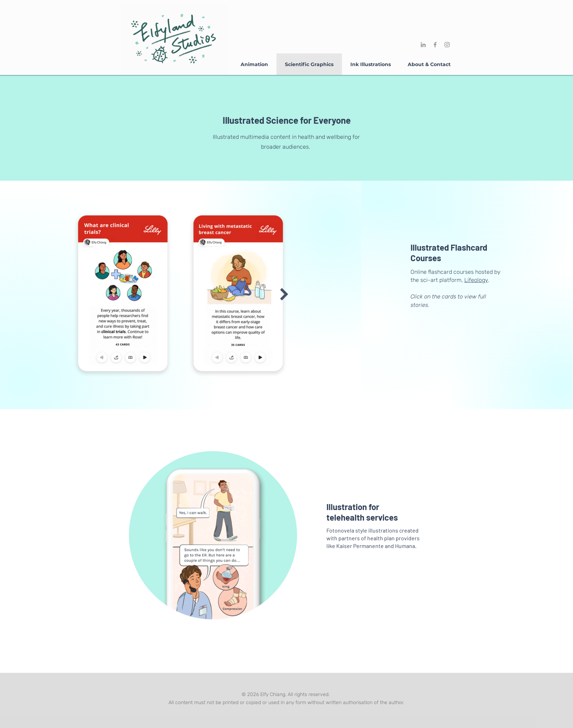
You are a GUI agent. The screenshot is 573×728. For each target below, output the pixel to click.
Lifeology (476, 280)
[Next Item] (284, 294)
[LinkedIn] (423, 45)
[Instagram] (447, 45)
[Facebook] (435, 45)
